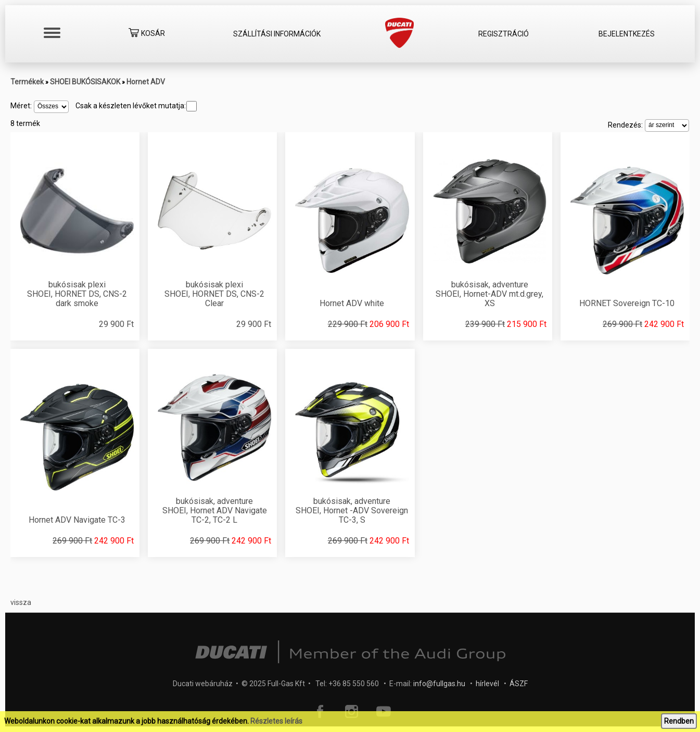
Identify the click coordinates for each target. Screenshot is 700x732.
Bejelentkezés (627, 34)
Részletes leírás (276, 721)
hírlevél (487, 684)
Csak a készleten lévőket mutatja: (136, 106)
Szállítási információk (277, 34)
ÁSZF (519, 684)
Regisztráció (504, 34)
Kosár (147, 34)
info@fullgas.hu (439, 684)
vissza (21, 602)
